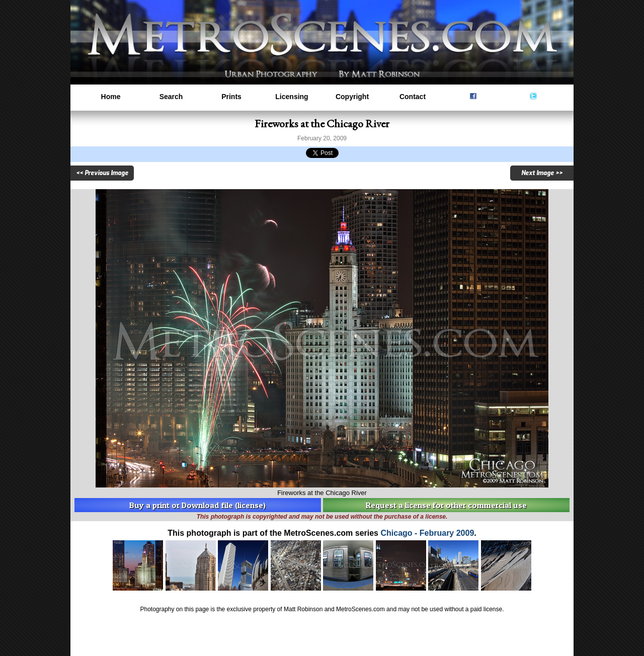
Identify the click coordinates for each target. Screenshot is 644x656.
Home (111, 97)
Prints (231, 97)
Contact (413, 97)
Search (171, 97)
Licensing (292, 97)
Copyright (352, 97)
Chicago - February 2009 (427, 533)
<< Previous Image (102, 173)
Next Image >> (542, 173)
